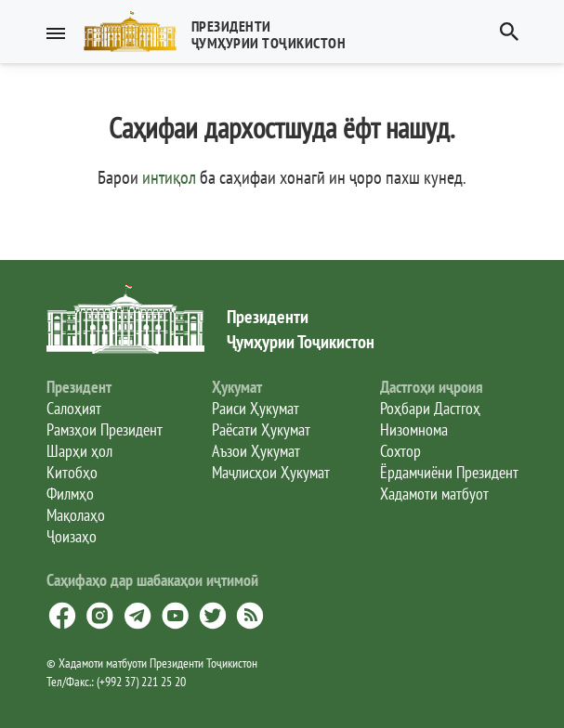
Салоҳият (74, 408)
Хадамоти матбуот (434, 494)
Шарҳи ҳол (79, 451)
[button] (223, 32)
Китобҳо (72, 472)
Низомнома (414, 429)
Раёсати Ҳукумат (261, 429)
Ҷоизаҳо (72, 536)
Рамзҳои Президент (105, 429)
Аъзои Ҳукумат (256, 451)
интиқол (169, 177)
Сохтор (400, 451)
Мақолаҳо (76, 515)
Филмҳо (70, 494)
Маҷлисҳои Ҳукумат (271, 472)
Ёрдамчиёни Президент (449, 472)
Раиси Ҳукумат (256, 408)
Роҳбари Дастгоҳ (430, 408)
